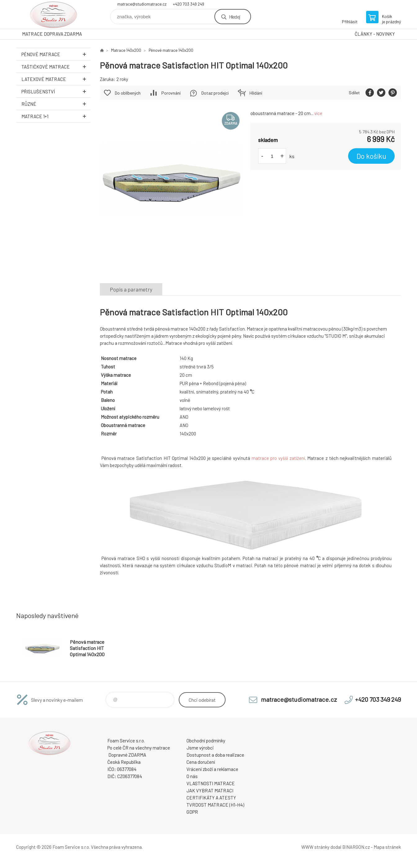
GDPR (192, 812)
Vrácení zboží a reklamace (212, 769)
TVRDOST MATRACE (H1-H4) (215, 805)
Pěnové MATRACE (56, 54)
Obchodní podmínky (206, 741)
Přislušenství (56, 91)
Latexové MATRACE (56, 79)
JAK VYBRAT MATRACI (210, 790)
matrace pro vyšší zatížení (278, 458)
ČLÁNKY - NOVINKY (375, 34)
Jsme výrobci (200, 748)
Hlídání (256, 93)
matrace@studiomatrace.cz (142, 4)
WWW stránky (315, 847)
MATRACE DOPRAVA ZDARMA (52, 34)
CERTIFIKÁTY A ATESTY (211, 798)
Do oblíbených (128, 93)
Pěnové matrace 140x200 (171, 50)
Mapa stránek (387, 847)
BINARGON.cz (356, 847)
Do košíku (371, 156)
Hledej (235, 17)
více (318, 113)
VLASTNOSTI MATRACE (211, 783)
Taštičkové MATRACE (56, 67)
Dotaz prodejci (215, 93)
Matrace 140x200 (126, 50)
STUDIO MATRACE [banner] (53, 14)
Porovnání (171, 93)
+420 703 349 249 (188, 4)
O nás (192, 776)
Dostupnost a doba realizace (215, 755)
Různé (56, 104)
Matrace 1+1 (56, 116)
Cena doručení (201, 762)
